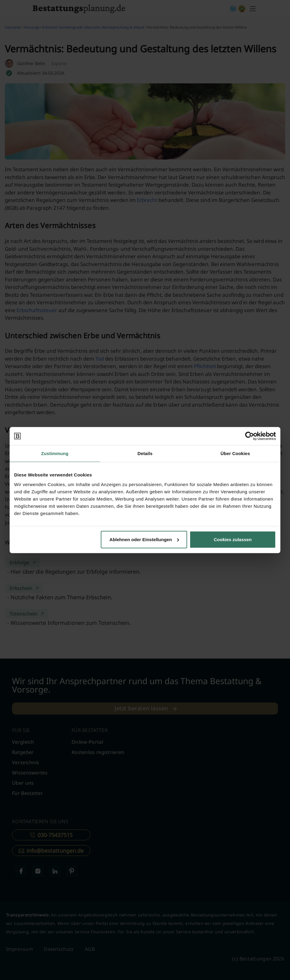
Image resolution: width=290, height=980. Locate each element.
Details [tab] (145, 453)
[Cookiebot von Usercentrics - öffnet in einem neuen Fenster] (250, 436)
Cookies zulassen (233, 539)
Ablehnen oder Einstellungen (144, 539)
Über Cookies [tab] (235, 453)
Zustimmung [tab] (55, 453)
